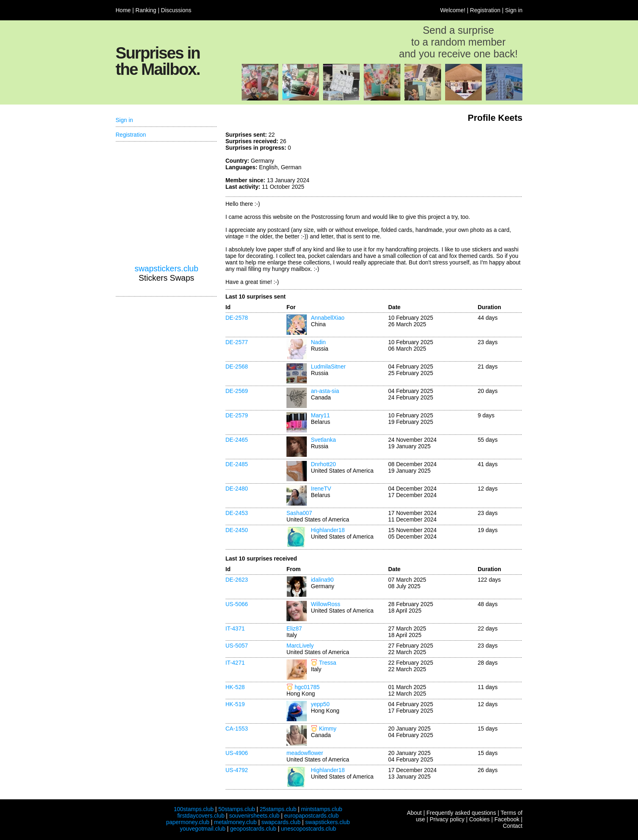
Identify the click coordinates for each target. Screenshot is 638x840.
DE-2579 (237, 415)
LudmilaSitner (328, 367)
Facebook (507, 819)
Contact (513, 826)
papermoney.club (188, 822)
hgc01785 (307, 687)
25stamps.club (278, 809)
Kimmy (328, 729)
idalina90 (322, 580)
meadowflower (305, 753)
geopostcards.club (253, 829)
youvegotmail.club (203, 829)
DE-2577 (237, 342)
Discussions (176, 10)
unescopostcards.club (309, 829)
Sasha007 (299, 513)
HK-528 (235, 687)
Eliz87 (294, 628)
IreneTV (321, 489)
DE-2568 (237, 367)
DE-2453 (237, 513)
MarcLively (300, 646)
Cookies (480, 819)
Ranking (146, 10)
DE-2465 (237, 440)
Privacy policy (447, 819)
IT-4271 (235, 663)
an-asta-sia (325, 391)
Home (123, 10)
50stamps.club (236, 809)
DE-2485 (237, 464)
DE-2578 (237, 318)
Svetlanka (323, 440)
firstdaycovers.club (201, 816)
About (414, 813)
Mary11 (320, 415)
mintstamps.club (322, 809)
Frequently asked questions (461, 813)
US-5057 (237, 646)
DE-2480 (237, 489)
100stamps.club (194, 809)
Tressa (328, 663)
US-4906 (237, 753)
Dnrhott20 (323, 464)
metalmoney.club (235, 822)
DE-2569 (237, 391)
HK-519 (235, 704)
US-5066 (237, 604)
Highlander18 (328, 530)
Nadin (318, 342)
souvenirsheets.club (254, 816)
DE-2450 (237, 530)
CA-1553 (237, 729)
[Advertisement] (461, 162)
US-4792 (237, 770)
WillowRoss (326, 604)
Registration (485, 10)
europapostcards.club (311, 816)
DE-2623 (237, 580)
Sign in (514, 10)
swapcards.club (281, 822)
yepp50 (320, 704)
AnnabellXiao (328, 318)
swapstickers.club (167, 268)
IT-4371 (235, 628)
